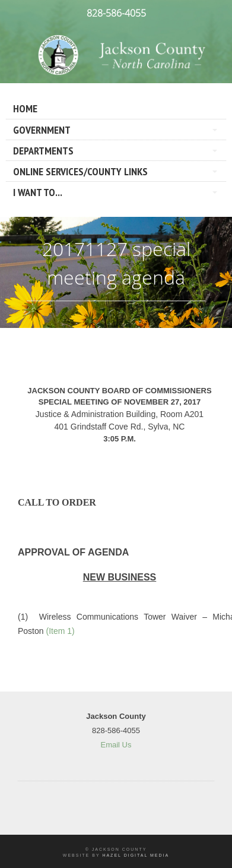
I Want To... (38, 192)
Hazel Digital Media (136, 855)
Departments (43, 151)
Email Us (116, 745)
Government (42, 130)
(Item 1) (60, 631)
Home (25, 108)
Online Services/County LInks (80, 171)
